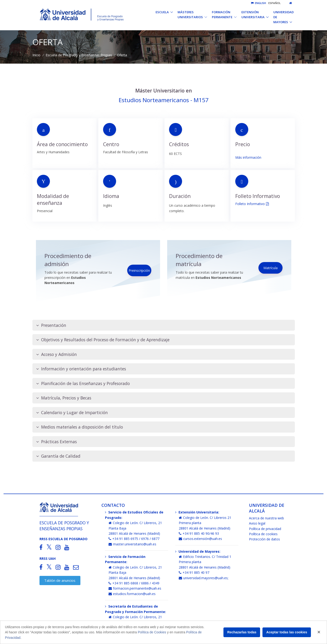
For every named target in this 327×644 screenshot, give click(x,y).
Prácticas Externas (57, 442)
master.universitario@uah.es (132, 544)
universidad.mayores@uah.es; (204, 578)
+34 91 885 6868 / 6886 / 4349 (134, 583)
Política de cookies (263, 534)
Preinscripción (139, 270)
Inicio (36, 55)
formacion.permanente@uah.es (135, 588)
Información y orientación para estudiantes (81, 369)
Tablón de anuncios (60, 580)
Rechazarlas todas (242, 632)
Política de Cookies (152, 632)
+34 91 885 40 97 (194, 572)
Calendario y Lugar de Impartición (72, 413)
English (258, 3)
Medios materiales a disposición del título (80, 427)
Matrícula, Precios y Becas (64, 398)
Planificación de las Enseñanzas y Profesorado (83, 383)
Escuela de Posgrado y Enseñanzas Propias (79, 55)
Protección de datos (264, 539)
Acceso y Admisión (57, 354)
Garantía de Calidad (58, 456)
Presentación (51, 325)
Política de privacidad (265, 529)
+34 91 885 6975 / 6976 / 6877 (134, 539)
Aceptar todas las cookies (287, 632)
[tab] (164, 325)
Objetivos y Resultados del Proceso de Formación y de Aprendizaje (103, 340)
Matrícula (270, 268)
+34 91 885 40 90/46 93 (199, 533)
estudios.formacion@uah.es (132, 594)
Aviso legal (257, 523)
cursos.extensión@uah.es (200, 539)
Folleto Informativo (250, 204)
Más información (248, 157)
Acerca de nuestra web (266, 518)
